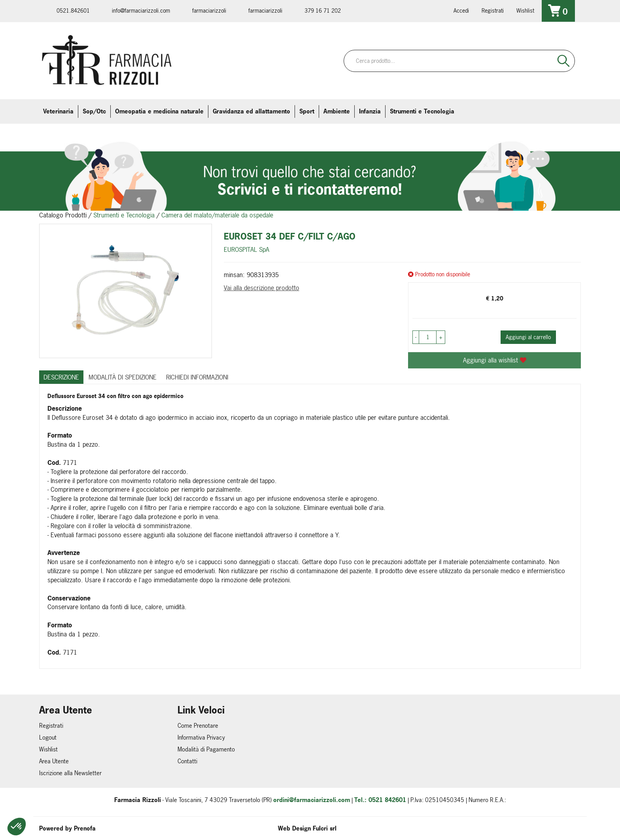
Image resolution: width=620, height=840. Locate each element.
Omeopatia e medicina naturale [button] (159, 111)
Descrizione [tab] (61, 377)
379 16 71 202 (323, 10)
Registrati (493, 10)
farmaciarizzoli (209, 10)
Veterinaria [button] (58, 111)
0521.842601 (73, 10)
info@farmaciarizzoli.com (141, 10)
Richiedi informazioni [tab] (197, 377)
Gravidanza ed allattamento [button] (251, 111)
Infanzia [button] (370, 111)
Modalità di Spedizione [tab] (123, 377)
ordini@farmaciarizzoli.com (312, 800)
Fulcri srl (325, 828)
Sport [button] (307, 111)
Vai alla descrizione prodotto (262, 288)
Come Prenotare (198, 726)
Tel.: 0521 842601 (380, 800)
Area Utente (54, 761)
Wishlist (525, 10)
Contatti (187, 761)
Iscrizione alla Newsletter (70, 773)
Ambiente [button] (337, 111)
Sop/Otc (94, 111)
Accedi (461, 10)
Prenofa (85, 828)
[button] (17, 827)
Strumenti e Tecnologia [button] (422, 111)
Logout (48, 737)
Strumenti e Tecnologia (124, 215)
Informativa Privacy (201, 737)
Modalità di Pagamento (206, 749)
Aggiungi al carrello (528, 337)
